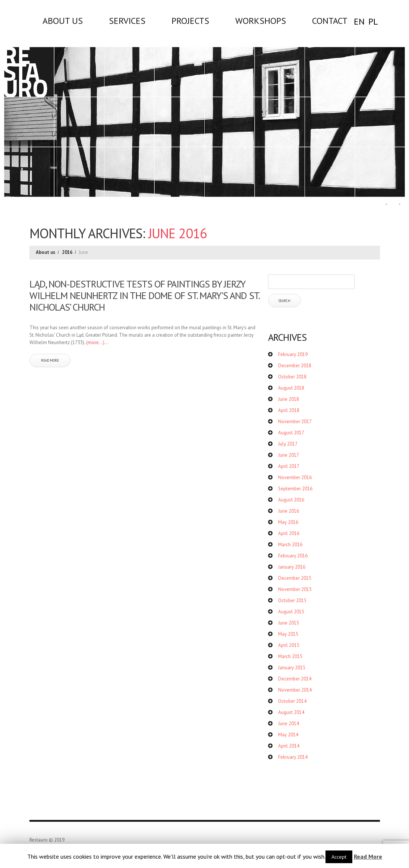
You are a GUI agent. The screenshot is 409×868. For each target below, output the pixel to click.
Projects (190, 21)
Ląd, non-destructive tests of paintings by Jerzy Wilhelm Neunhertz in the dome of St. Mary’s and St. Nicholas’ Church (144, 295)
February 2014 (293, 757)
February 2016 (293, 556)
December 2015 (295, 578)
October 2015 (292, 600)
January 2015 (292, 668)
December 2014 (295, 679)
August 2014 (291, 712)
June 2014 (289, 724)
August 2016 (291, 500)
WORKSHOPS (261, 21)
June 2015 (289, 623)
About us (63, 21)
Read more (50, 360)
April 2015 (289, 645)
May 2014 (288, 735)
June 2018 (289, 399)
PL (373, 21)
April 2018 (289, 410)
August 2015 (291, 612)
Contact (330, 21)
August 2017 (291, 433)
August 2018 (291, 388)
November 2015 (295, 589)
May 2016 (288, 522)
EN (359, 21)
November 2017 (295, 422)
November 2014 (295, 690)
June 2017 (289, 455)
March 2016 (290, 545)
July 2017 (288, 444)
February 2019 (293, 354)
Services (127, 21)
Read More (368, 856)
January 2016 (292, 567)
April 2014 (289, 746)
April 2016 (289, 533)
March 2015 (290, 656)
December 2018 (295, 366)
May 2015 (288, 634)
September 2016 (295, 489)
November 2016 (295, 477)
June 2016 (289, 511)
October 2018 (292, 377)
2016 (67, 252)
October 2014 (292, 701)
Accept (339, 857)
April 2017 (289, 466)
